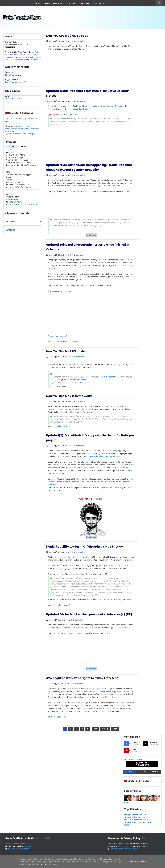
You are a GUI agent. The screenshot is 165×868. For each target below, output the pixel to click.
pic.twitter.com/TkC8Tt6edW (103, 388)
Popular (143, 72)
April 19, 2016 (77, 391)
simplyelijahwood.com (135, 118)
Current (11, 149)
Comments (155, 72)
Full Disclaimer (121, 802)
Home (39, 3)
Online (99, 3)
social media (18, 802)
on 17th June (102, 732)
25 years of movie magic (23, 136)
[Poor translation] (9, 831)
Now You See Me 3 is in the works (69, 404)
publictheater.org (66, 630)
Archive (11, 232)
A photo (71, 116)
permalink (80, 44)
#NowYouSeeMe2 (57, 388)
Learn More (133, 862)
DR (146, 120)
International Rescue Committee (66, 469)
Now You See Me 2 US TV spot (67, 38)
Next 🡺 (96, 775)
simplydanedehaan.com (136, 115)
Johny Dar (64, 463)
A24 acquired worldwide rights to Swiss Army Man (82, 719)
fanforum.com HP (133, 120)
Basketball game (13, 101)
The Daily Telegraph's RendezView (63, 190)
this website (31, 60)
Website (85, 3)
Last (106, 775)
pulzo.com (60, 345)
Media (72, 3)
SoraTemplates (109, 815)
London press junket (77, 666)
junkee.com (90, 187)
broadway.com (61, 639)
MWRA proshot (30, 168)
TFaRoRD (27, 190)
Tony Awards (11, 85)
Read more (82, 245)
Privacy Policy (136, 802)
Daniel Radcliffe (54, 3)
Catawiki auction (76, 500)
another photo (89, 288)
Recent (23, 149)
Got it (144, 862)
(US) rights (108, 729)
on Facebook (53, 271)
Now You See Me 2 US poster (66, 360)
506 (87, 775)
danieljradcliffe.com (14, 797)
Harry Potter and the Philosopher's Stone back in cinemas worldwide (22, 131)
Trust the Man (30, 207)
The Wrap (9, 77)
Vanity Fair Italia (92, 111)
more (127, 103)
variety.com (59, 437)
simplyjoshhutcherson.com (137, 123)
